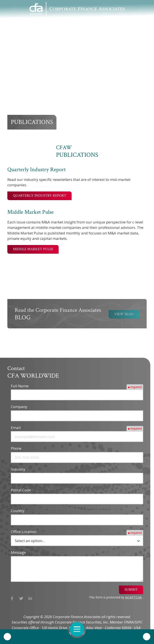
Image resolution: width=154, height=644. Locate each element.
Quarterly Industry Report (40, 196)
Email (16, 428)
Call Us (7, 637)
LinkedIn (30, 598)
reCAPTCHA (133, 597)
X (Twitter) (21, 598)
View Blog (124, 315)
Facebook (12, 598)
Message (18, 552)
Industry (18, 469)
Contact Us (147, 637)
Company (19, 407)
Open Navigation (79, 629)
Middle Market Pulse (33, 249)
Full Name (20, 386)
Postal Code (21, 490)
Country (18, 511)
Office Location (24, 532)
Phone (16, 448)
